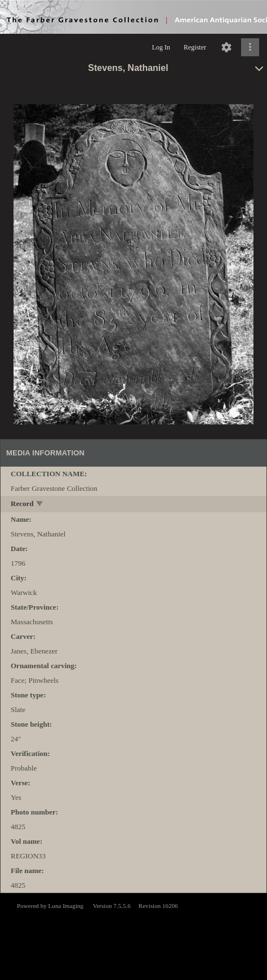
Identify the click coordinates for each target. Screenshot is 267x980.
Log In (161, 47)
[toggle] (40, 505)
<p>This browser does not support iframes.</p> (133, 936)
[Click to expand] (250, 47)
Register (195, 47)
